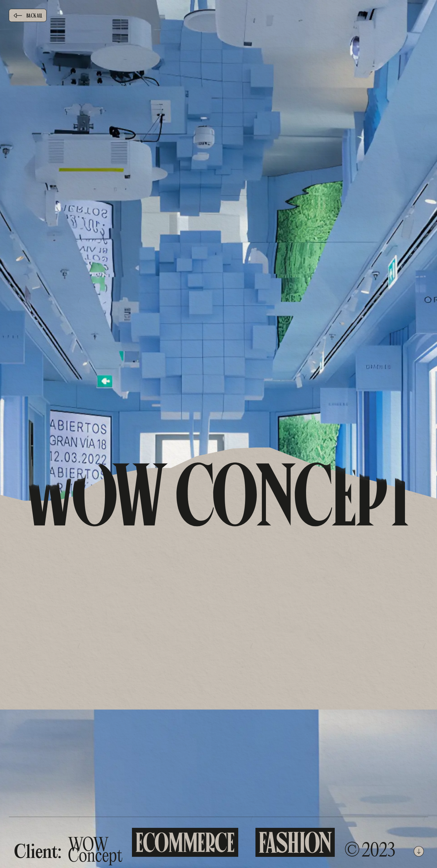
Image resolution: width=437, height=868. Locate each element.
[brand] (218, 47)
